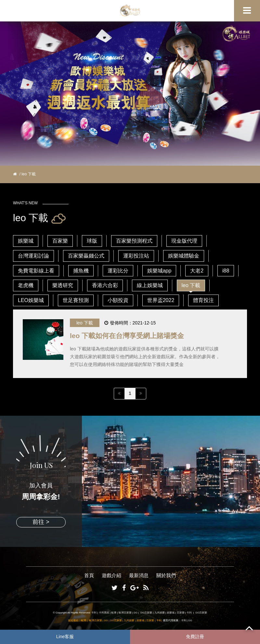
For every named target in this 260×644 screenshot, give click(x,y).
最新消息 (139, 575)
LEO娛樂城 (31, 300)
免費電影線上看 (36, 271)
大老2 (197, 271)
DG (136, 613)
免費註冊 (195, 637)
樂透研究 (63, 285)
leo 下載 (191, 285)
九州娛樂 (160, 613)
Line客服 (65, 637)
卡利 (94, 613)
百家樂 (60, 241)
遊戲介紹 (111, 575)
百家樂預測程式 (134, 241)
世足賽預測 (76, 300)
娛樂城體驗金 (184, 256)
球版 (92, 241)
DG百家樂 (146, 613)
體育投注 (203, 300)
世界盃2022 (161, 300)
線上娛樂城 (150, 285)
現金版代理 (184, 241)
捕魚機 (81, 271)
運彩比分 (118, 271)
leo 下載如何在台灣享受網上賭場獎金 (127, 336)
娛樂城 (26, 241)
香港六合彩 (105, 285)
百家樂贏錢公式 (86, 256)
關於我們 (166, 575)
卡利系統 (104, 613)
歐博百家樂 (125, 613)
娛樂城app (159, 271)
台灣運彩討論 (33, 256)
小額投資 (118, 300)
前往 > (41, 522)
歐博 (114, 613)
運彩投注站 (136, 256)
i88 (226, 271)
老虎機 (26, 285)
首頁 (89, 575)
